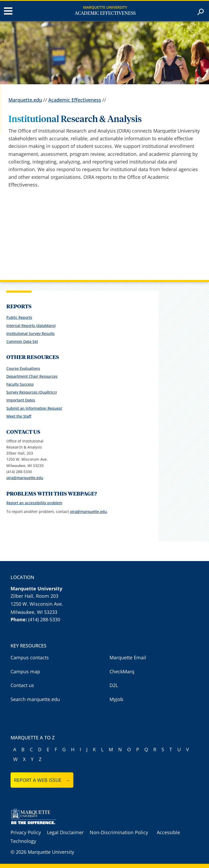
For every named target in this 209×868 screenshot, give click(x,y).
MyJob (116, 699)
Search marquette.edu (35, 699)
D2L (114, 685)
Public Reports (19, 317)
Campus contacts (30, 657)
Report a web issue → (42, 780)
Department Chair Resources (32, 376)
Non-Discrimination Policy (119, 832)
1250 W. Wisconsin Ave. (37, 604)
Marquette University (105, 7)
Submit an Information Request (34, 408)
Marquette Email (128, 657)
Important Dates (21, 400)
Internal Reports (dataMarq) (31, 326)
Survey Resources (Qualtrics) (32, 392)
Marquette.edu (25, 100)
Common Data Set (22, 341)
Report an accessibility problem (34, 503)
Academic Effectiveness (105, 13)
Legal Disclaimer (65, 832)
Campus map (25, 671)
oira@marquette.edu (25, 478)
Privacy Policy (26, 832)
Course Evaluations (23, 368)
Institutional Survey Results (30, 333)
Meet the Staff (19, 416)
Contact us (22, 685)
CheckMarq (122, 671)
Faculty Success (20, 384)
